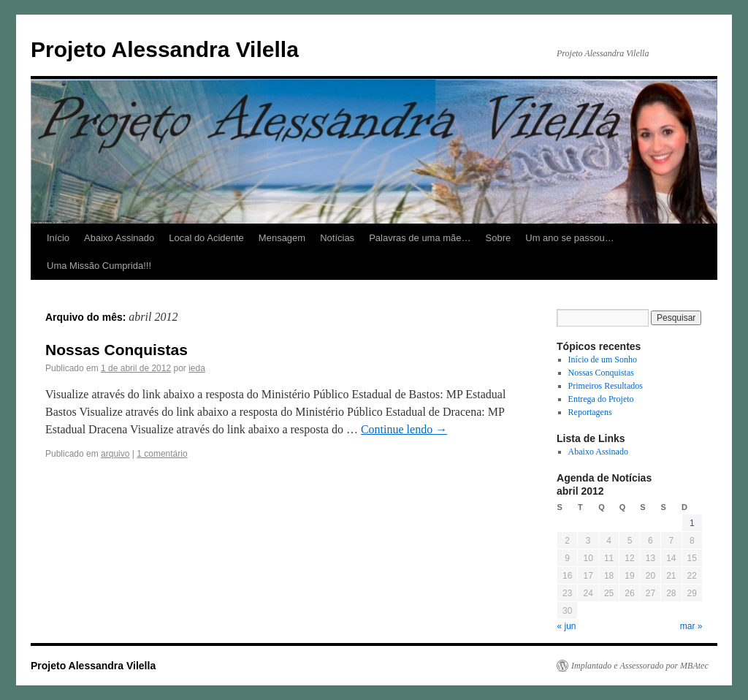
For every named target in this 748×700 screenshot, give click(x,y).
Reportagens (590, 412)
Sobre (499, 238)
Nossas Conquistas (117, 350)
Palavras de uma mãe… (420, 238)
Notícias (337, 238)
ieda (197, 368)
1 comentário (162, 454)
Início (58, 238)
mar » (691, 626)
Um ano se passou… (569, 238)
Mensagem (282, 238)
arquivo (115, 454)
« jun (567, 626)
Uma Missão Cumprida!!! (99, 266)
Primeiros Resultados (606, 386)
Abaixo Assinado (119, 238)
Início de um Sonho (603, 359)
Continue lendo (404, 429)
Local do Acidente (206, 238)
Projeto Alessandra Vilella (165, 49)
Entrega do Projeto (601, 399)
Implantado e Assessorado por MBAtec (640, 666)
